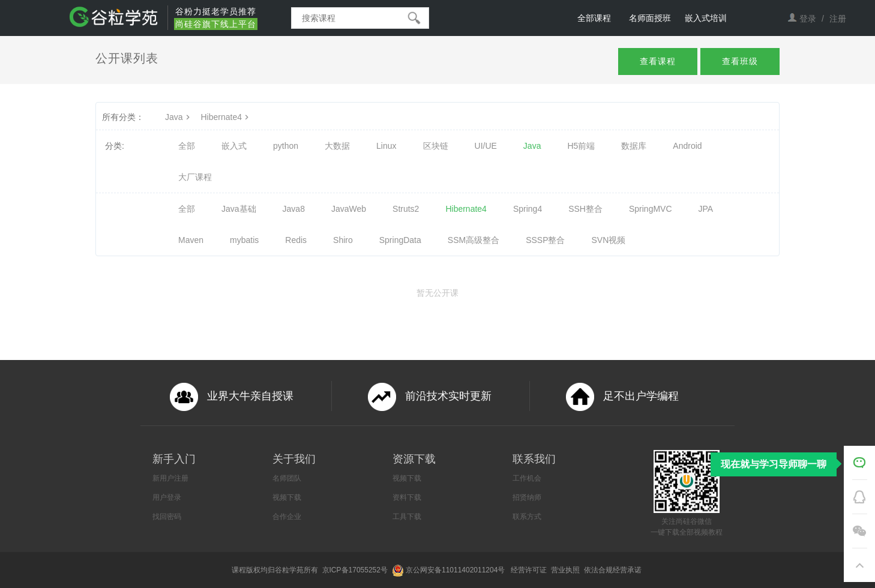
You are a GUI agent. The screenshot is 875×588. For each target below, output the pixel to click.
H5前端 (581, 146)
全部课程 (594, 18)
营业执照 (566, 570)
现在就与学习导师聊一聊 (774, 464)
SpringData (400, 240)
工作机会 (527, 478)
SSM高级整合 (474, 240)
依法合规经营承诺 (614, 570)
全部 (187, 146)
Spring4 (528, 209)
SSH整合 (585, 209)
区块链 (436, 146)
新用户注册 (170, 478)
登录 (808, 19)
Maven (191, 240)
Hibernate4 (226, 117)
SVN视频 (609, 240)
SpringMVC (651, 209)
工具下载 (407, 517)
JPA (706, 209)
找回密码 (167, 517)
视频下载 (287, 497)
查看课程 (658, 61)
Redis (296, 240)
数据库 (634, 146)
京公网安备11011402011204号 (457, 570)
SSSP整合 (545, 240)
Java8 (294, 209)
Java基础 (239, 209)
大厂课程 (195, 177)
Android (687, 146)
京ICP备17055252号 (356, 570)
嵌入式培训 (706, 18)
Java (179, 117)
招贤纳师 (527, 497)
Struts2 (406, 209)
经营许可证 (530, 570)
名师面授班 (650, 18)
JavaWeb (349, 209)
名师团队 (287, 478)
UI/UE (486, 146)
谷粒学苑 (289, 570)
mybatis (244, 240)
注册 (838, 19)
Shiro (343, 240)
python (286, 146)
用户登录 (167, 497)
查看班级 (740, 61)
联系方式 (527, 517)
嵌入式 (234, 146)
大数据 (337, 146)
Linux (386, 146)
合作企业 (287, 517)
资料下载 (407, 497)
